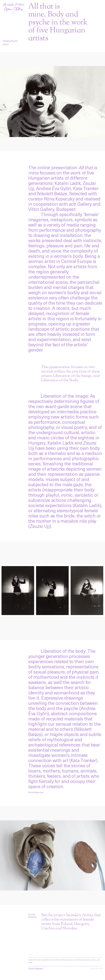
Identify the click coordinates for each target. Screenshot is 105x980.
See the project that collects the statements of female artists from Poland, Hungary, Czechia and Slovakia (71, 922)
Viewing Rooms (10, 41)
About (6, 44)
